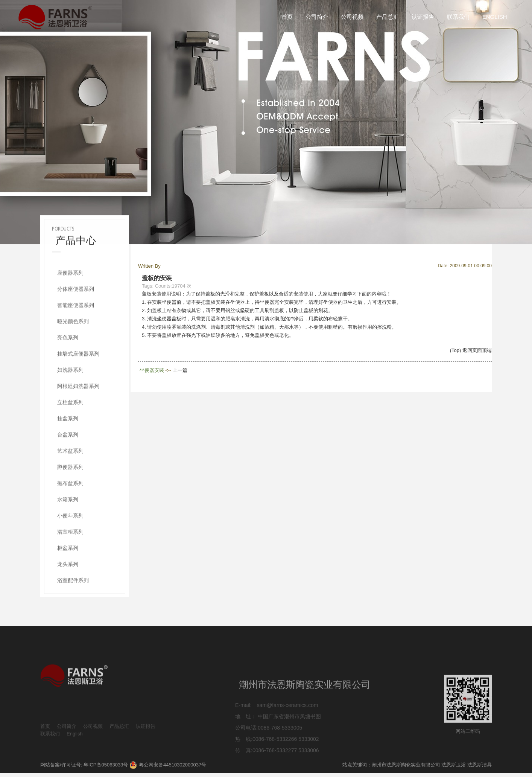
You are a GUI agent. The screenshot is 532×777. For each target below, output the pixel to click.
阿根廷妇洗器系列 (78, 405)
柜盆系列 (68, 567)
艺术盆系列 (70, 470)
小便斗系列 (70, 535)
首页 (287, 17)
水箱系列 (68, 518)
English (495, 17)
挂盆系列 (68, 437)
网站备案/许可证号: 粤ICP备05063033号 (84, 765)
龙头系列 (68, 583)
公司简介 (317, 17)
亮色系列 (68, 357)
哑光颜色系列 (73, 340)
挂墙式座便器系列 (78, 373)
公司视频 (352, 17)
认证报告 (423, 17)
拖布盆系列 (70, 502)
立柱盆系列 (70, 421)
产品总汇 (388, 17)
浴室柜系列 (70, 551)
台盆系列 (68, 454)
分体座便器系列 (76, 308)
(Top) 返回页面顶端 (471, 350)
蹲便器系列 (70, 486)
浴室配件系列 (73, 599)
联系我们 (458, 17)
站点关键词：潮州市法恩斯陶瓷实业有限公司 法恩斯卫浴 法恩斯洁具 (417, 765)
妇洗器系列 (70, 389)
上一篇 (180, 370)
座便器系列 (70, 292)
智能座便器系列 (76, 324)
